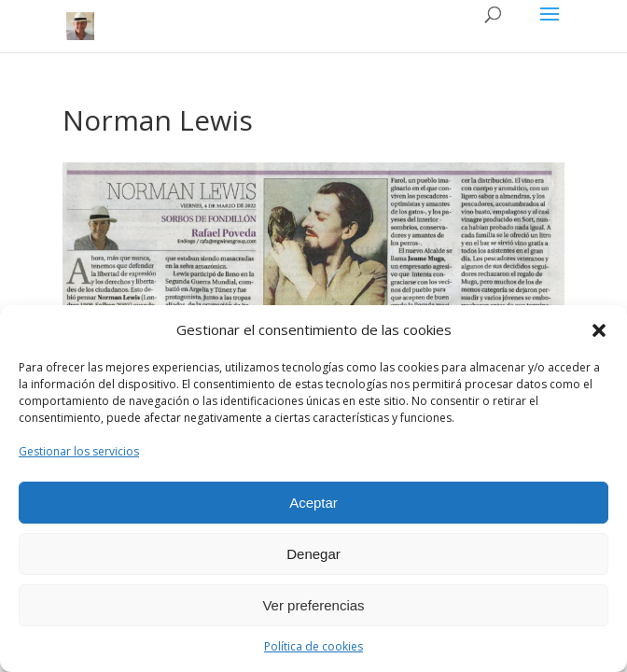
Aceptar (313, 503)
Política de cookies (313, 646)
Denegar (313, 554)
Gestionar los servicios (79, 451)
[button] (599, 330)
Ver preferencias (313, 605)
